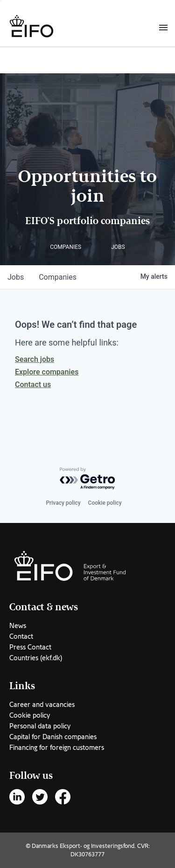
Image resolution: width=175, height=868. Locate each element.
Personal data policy (40, 726)
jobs (16, 277)
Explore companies (47, 372)
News (18, 626)
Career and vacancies (42, 705)
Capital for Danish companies (53, 737)
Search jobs (35, 359)
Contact (21, 636)
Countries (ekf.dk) (36, 658)
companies (58, 277)
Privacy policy (63, 503)
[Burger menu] (163, 27)
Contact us (33, 385)
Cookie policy (105, 503)
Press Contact (30, 647)
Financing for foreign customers (57, 748)
